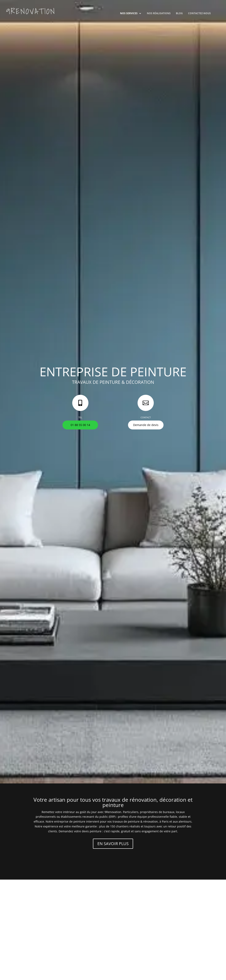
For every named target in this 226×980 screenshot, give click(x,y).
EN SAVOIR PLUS (113, 844)
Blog (179, 13)
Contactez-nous (199, 13)
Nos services (129, 13)
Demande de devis (146, 425)
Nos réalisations (159, 13)
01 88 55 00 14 (80, 425)
